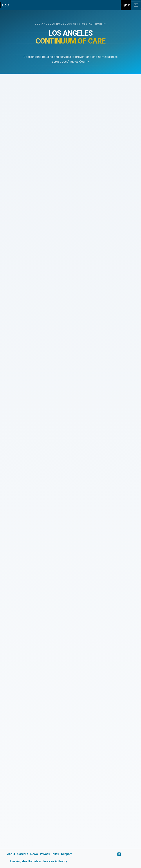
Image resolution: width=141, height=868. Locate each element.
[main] (70, 439)
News (34, 854)
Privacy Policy (49, 854)
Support (66, 854)
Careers (23, 854)
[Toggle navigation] (136, 5)
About (11, 854)
